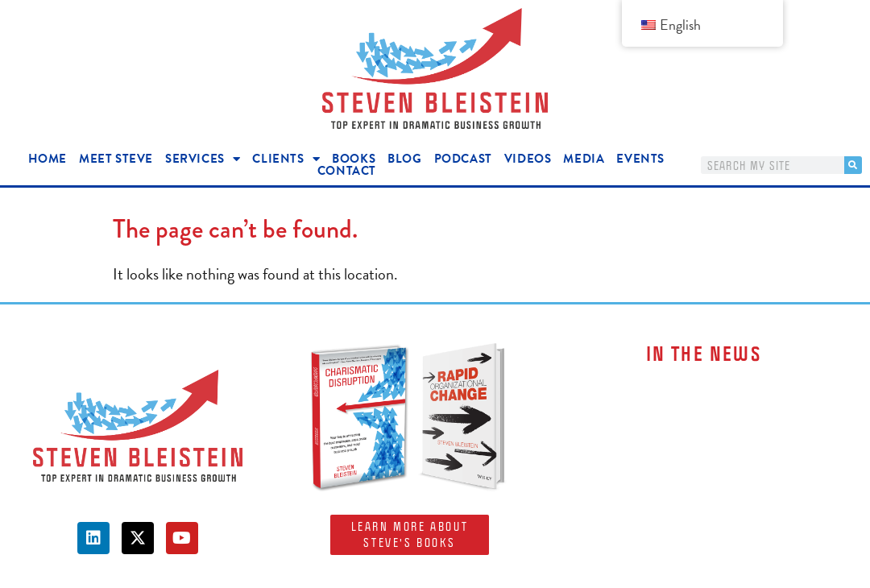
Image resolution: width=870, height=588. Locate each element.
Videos (528, 159)
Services (203, 159)
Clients (286, 159)
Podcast (463, 159)
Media (584, 159)
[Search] (853, 165)
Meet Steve (116, 159)
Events (640, 159)
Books (354, 159)
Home (48, 159)
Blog (404, 159)
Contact (347, 171)
